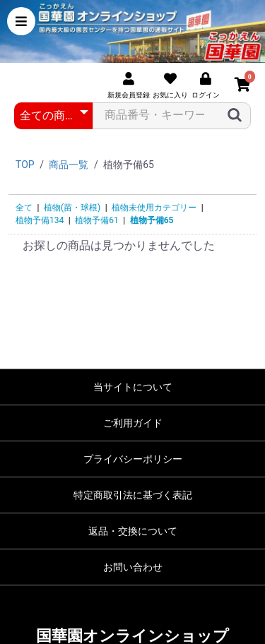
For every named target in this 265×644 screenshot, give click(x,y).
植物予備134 (40, 220)
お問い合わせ (133, 567)
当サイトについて (133, 387)
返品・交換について (133, 531)
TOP (25, 165)
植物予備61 (97, 220)
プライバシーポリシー (133, 459)
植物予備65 (152, 220)
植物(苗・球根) (72, 208)
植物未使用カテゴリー (154, 208)
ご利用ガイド (133, 423)
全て (24, 208)
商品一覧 (69, 165)
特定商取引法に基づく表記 (133, 495)
